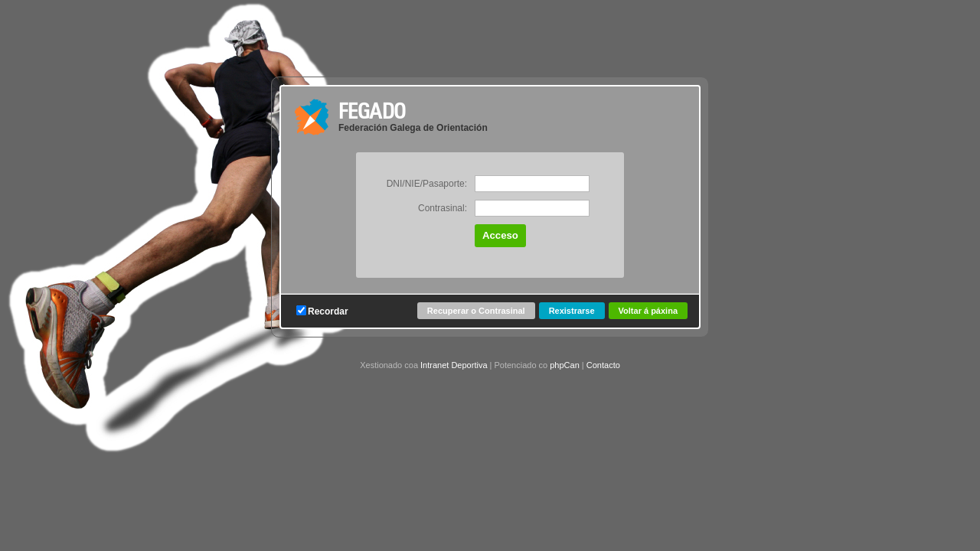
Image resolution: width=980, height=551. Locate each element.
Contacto (603, 365)
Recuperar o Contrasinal (476, 311)
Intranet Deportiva (454, 365)
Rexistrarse (572, 311)
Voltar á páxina (648, 311)
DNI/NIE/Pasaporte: (427, 184)
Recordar (322, 311)
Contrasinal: (443, 208)
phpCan (565, 365)
